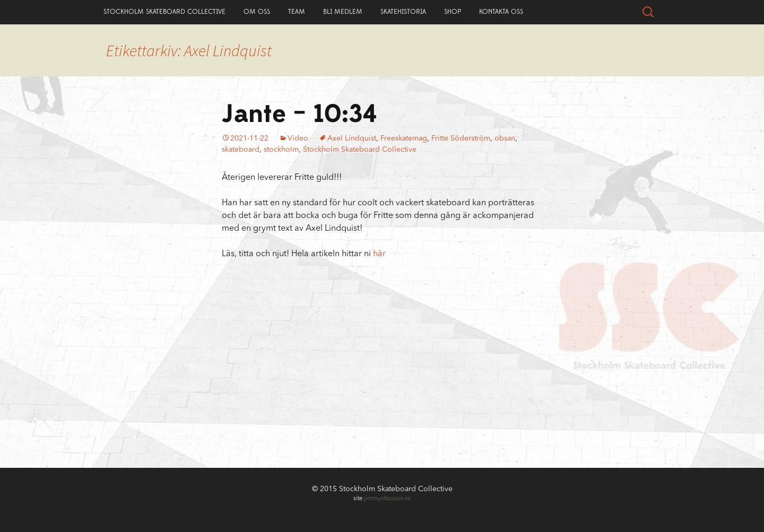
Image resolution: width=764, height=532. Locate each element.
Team (297, 12)
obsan (505, 138)
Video (298, 138)
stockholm (281, 150)
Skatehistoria (403, 12)
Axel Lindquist (352, 138)
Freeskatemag (404, 138)
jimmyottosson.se (387, 499)
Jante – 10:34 (299, 114)
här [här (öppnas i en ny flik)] (379, 254)
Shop (453, 12)
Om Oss (257, 12)
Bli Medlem (343, 12)
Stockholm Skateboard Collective (164, 12)
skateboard (241, 150)
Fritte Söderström (461, 138)
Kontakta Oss (501, 12)
